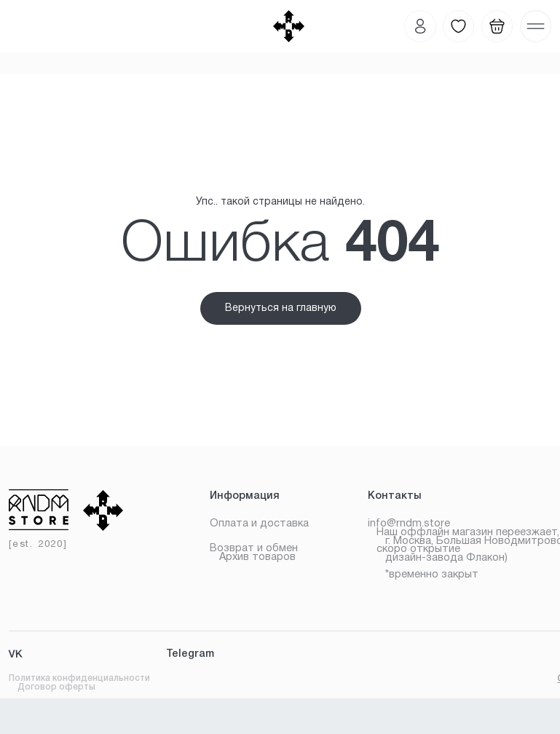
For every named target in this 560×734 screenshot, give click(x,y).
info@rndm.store (409, 524)
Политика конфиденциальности (79, 678)
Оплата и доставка (259, 524)
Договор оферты (56, 687)
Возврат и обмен (254, 549)
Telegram (190, 654)
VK (16, 655)
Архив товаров (257, 557)
